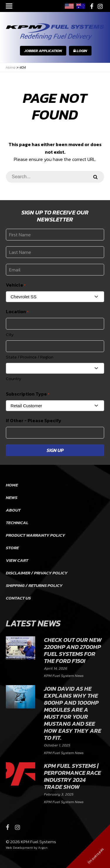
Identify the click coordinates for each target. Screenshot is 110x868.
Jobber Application (43, 51)
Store (12, 548)
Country (14, 378)
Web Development (19, 848)
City (10, 334)
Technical (17, 523)
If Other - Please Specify (34, 420)
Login (80, 51)
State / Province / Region (30, 357)
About (13, 510)
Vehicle (16, 285)
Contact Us (18, 598)
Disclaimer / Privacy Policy (37, 573)
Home (12, 485)
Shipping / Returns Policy (34, 585)
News (12, 497)
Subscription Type (28, 394)
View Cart (17, 560)
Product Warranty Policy (35, 535)
